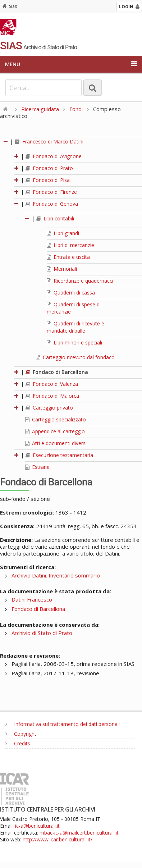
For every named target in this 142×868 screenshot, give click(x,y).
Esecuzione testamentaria (59, 455)
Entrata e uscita (68, 257)
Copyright (21, 734)
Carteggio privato (49, 408)
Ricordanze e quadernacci (80, 281)
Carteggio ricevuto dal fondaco (75, 357)
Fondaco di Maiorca (52, 396)
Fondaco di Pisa (48, 180)
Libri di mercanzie (70, 245)
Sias (10, 6)
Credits (18, 743)
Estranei (38, 467)
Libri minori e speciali (74, 342)
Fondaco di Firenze (51, 192)
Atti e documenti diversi (56, 443)
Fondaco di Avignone (54, 156)
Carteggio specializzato (56, 419)
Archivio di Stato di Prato (42, 633)
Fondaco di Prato (49, 168)
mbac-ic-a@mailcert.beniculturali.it (79, 833)
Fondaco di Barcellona (57, 372)
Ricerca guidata (40, 109)
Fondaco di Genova (52, 204)
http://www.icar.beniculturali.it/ (58, 839)
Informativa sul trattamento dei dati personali (63, 724)
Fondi (76, 109)
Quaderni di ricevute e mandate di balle (75, 327)
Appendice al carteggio (55, 431)
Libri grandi (63, 233)
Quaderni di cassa (71, 293)
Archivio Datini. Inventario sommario (56, 575)
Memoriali (62, 269)
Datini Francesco (32, 599)
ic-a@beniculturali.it (37, 826)
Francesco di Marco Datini (49, 141)
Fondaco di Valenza (52, 384)
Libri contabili (55, 218)
